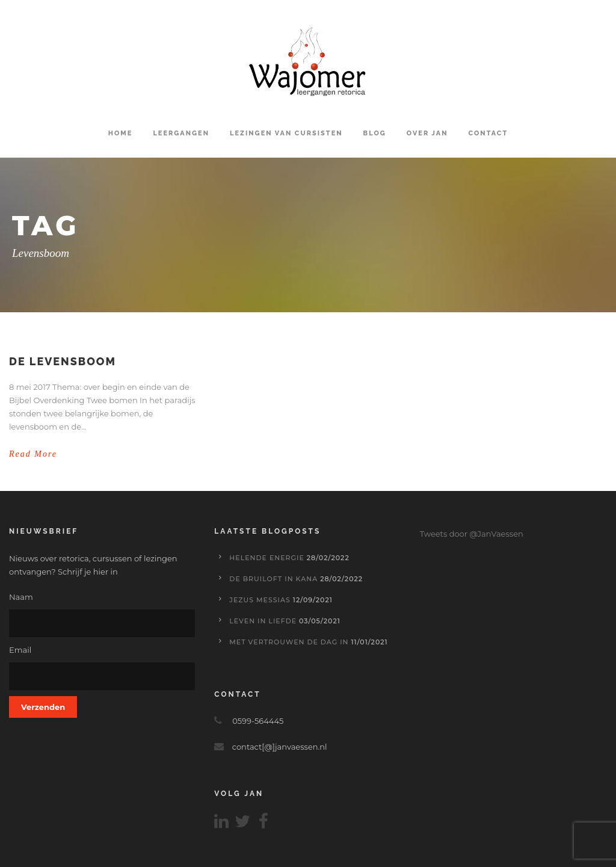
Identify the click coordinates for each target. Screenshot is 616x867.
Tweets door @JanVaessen (472, 534)
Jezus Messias (260, 600)
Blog (375, 133)
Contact (488, 133)
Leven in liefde (263, 621)
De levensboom (63, 361)
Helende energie (267, 558)
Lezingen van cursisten (286, 133)
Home (121, 133)
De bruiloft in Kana (273, 579)
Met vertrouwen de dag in (289, 642)
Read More (33, 454)
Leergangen (181, 133)
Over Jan (427, 133)
